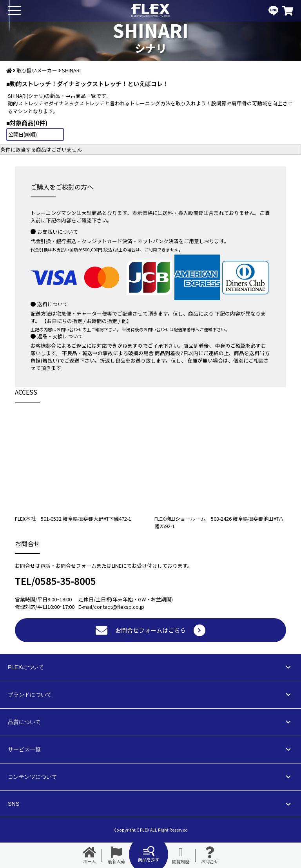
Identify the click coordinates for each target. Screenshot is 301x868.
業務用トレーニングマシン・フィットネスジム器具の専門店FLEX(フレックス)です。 (150, 11)
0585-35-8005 (65, 581)
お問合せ (210, 855)
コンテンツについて (33, 777)
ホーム (89, 855)
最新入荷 (116, 855)
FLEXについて (26, 667)
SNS (14, 804)
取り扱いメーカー (37, 70)
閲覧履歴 (181, 855)
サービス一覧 (24, 749)
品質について (24, 722)
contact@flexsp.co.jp (119, 607)
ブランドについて (30, 695)
